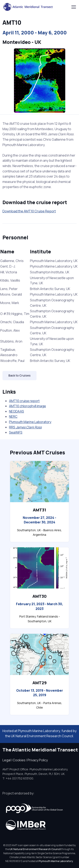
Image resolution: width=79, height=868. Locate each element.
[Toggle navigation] (73, 7)
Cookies (19, 760)
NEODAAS (17, 411)
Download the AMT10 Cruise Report (29, 211)
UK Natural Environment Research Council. (42, 736)
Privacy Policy (38, 760)
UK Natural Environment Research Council (35, 849)
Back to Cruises (19, 375)
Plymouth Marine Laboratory (30, 422)
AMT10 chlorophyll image (27, 406)
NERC (13, 416)
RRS (25, 427)
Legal (7, 760)
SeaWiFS (16, 432)
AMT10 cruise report (24, 401)
